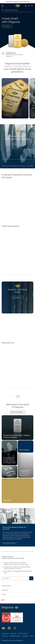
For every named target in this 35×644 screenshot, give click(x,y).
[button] (17, 600)
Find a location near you (10, 543)
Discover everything (17, 412)
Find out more (18, 144)
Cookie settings (5, 634)
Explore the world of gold (13, 110)
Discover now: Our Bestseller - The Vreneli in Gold (17, 2)
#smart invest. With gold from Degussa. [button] (13, 166)
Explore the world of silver (13, 114)
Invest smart (7, 26)
